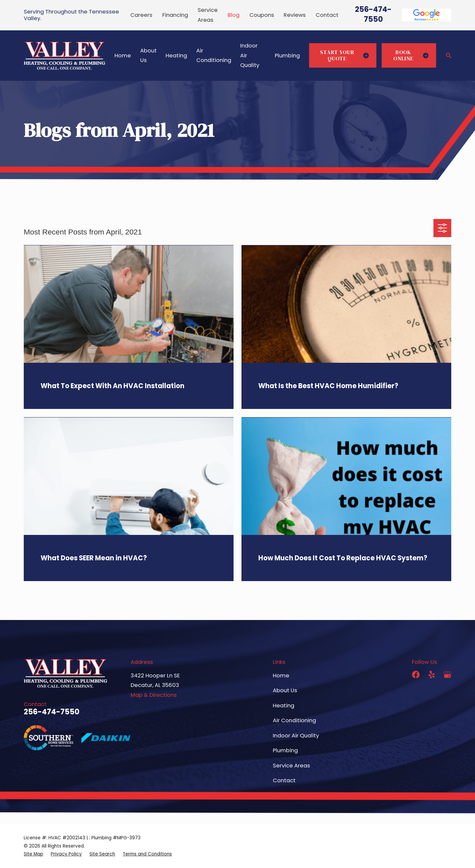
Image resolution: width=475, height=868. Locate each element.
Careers (141, 15)
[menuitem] (33, 854)
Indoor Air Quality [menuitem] (250, 55)
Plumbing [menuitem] (287, 56)
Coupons (262, 15)
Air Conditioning (294, 720)
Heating (284, 706)
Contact (327, 15)
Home (281, 676)
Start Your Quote (344, 56)
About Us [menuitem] (148, 55)
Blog (234, 15)
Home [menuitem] (123, 56)
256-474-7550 (373, 14)
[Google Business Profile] (447, 675)
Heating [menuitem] (176, 56)
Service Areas (291, 766)
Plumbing (285, 750)
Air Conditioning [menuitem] (214, 55)
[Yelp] (432, 675)
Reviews (295, 15)
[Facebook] (416, 675)
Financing (175, 15)
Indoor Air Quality (296, 736)
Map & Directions (154, 695)
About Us (285, 690)
